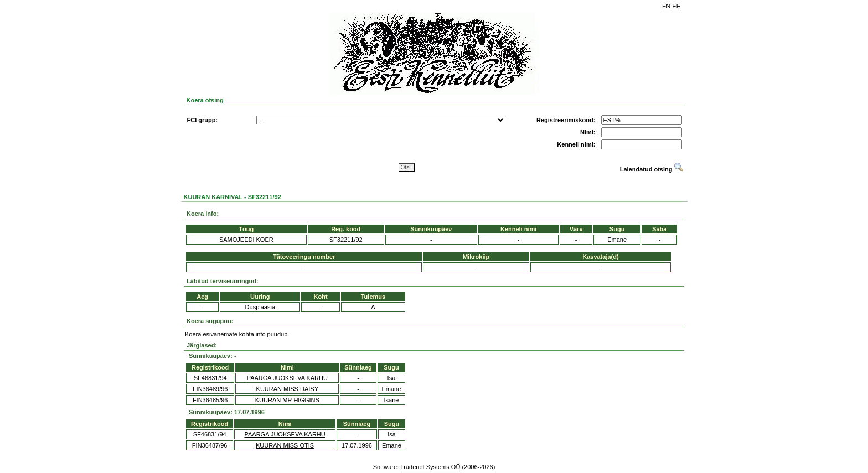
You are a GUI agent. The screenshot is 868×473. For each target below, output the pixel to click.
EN (666, 6)
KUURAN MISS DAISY (287, 389)
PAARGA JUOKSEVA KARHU (287, 378)
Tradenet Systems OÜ (430, 467)
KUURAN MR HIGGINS (287, 400)
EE (676, 6)
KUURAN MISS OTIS (285, 445)
